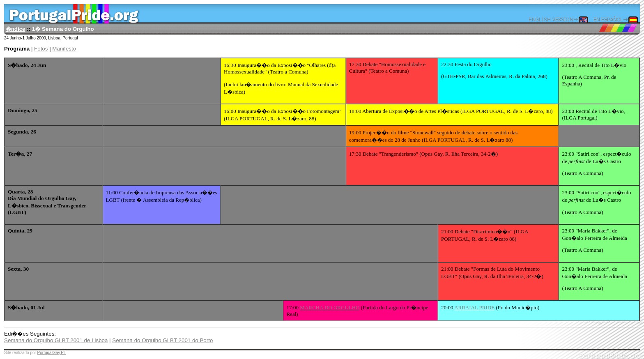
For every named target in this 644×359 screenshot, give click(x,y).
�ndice (16, 29)
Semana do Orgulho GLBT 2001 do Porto (162, 340)
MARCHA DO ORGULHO (330, 307)
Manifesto (64, 49)
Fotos (41, 49)
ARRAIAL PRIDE (474, 307)
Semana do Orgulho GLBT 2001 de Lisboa (56, 340)
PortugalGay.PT (52, 353)
